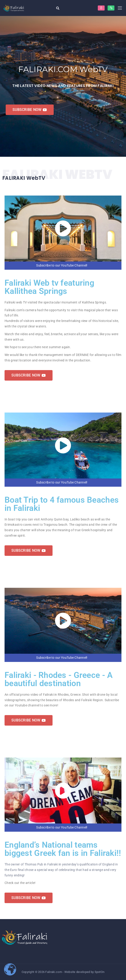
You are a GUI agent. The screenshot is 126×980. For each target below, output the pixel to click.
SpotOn (100, 972)
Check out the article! (20, 883)
